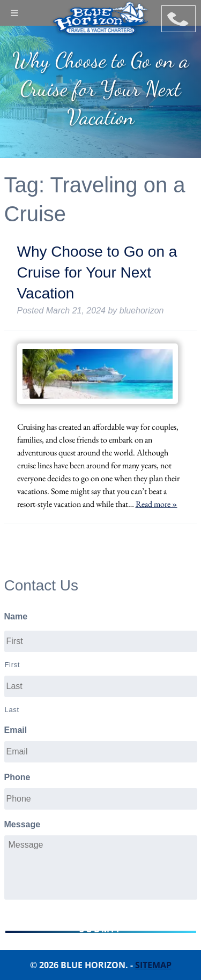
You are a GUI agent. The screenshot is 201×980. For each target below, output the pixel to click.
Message (23, 824)
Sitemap (153, 965)
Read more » (157, 504)
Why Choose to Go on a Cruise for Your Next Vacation (97, 272)
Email (16, 730)
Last (12, 710)
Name (16, 616)
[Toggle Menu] (14, 13)
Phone (17, 777)
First (13, 665)
